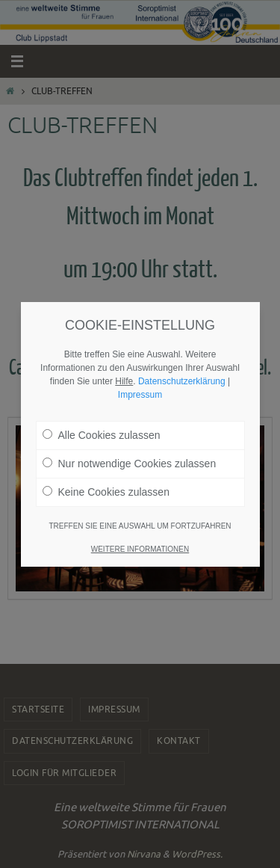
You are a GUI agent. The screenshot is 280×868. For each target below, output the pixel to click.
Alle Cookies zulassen (102, 425)
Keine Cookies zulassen (106, 481)
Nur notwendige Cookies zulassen (130, 453)
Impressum (140, 384)
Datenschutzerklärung (182, 371)
